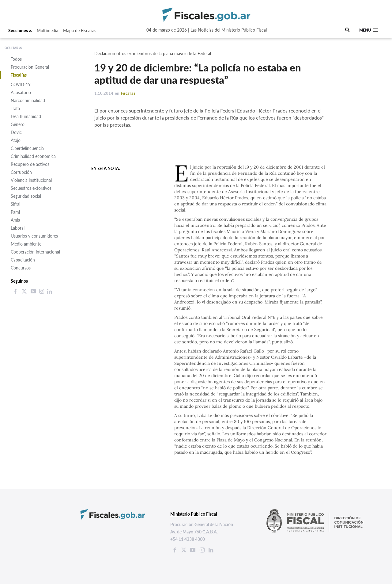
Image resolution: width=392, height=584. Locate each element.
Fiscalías (19, 75)
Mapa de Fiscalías (80, 31)
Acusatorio (21, 92)
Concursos (21, 268)
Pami (15, 212)
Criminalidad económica (33, 156)
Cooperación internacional (35, 252)
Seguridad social (26, 196)
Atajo (16, 140)
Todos (16, 59)
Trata (15, 108)
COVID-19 (21, 84)
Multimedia (47, 31)
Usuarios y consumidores (34, 236)
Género (18, 124)
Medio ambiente (26, 244)
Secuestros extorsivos (31, 188)
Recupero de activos (30, 164)
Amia (15, 220)
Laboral (18, 228)
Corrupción (21, 172)
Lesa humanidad (26, 116)
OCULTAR (13, 48)
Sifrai (15, 204)
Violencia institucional (31, 180)
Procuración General (30, 67)
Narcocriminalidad (28, 100)
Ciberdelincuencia (27, 148)
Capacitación (23, 260)
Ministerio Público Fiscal (244, 30)
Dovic (16, 132)
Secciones (20, 31)
